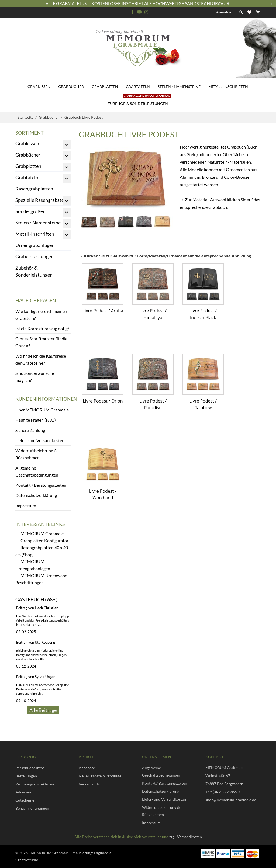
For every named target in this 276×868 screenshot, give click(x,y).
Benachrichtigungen (32, 808)
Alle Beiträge (43, 710)
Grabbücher (71, 87)
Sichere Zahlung (30, 430)
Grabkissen (39, 87)
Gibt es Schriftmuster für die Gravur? (41, 342)
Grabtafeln (138, 87)
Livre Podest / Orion (103, 401)
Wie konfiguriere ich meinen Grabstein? (41, 315)
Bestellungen (26, 776)
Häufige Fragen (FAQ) (36, 420)
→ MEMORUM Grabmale (39, 533)
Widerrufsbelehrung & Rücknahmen (36, 454)
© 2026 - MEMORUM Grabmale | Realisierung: (55, 853)
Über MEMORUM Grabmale (42, 410)
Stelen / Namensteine (179, 87)
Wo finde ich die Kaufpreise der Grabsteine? (41, 359)
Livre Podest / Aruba (103, 311)
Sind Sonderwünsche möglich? (35, 377)
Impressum (26, 505)
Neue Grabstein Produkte (100, 776)
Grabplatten (105, 87)
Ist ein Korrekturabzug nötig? (42, 328)
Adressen (23, 792)
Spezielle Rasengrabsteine (43, 200)
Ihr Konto (26, 757)
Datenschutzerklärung (36, 495)
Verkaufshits (89, 784)
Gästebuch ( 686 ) (36, 599)
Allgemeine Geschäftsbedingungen (37, 471)
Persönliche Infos (30, 768)
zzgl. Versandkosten (186, 837)
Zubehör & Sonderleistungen (139, 100)
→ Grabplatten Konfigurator (42, 540)
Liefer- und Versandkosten (40, 440)
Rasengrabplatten (34, 189)
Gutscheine (25, 800)
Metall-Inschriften (228, 87)
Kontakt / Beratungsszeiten (41, 485)
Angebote (87, 768)
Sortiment (30, 133)
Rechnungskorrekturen (35, 784)
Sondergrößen (30, 211)
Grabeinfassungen (34, 256)
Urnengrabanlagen (35, 245)
